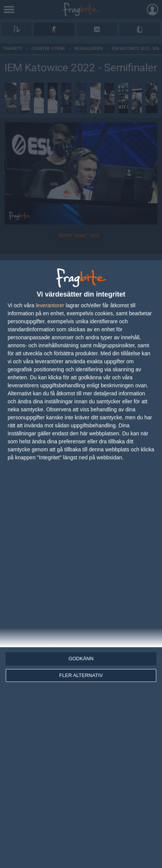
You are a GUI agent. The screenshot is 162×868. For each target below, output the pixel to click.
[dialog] (81, 564)
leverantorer (50, 305)
